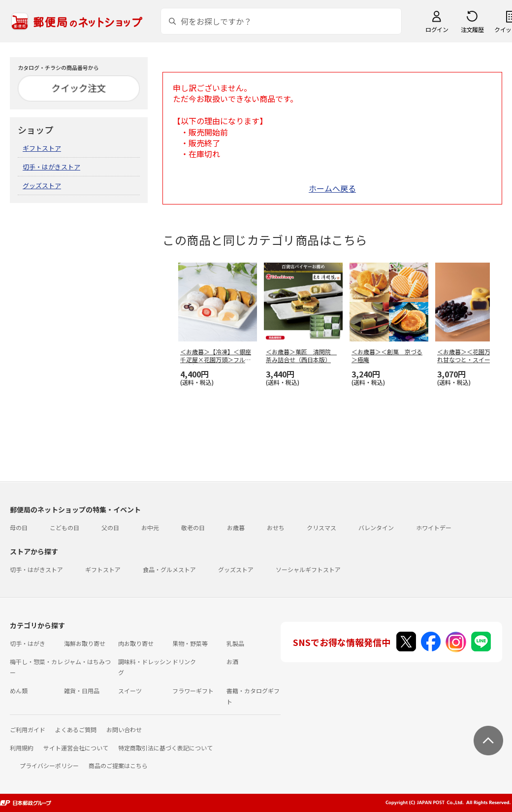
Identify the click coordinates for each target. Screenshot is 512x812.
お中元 (150, 527)
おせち (276, 527)
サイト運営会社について (76, 748)
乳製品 (235, 643)
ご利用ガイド (28, 729)
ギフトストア (42, 148)
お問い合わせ (124, 729)
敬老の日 (193, 527)
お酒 (232, 661)
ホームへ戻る (332, 188)
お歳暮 (236, 527)
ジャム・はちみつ (87, 661)
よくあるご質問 (76, 729)
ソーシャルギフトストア (308, 569)
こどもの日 (64, 527)
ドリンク (184, 661)
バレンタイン (376, 527)
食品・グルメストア (169, 569)
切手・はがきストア (51, 167)
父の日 (110, 527)
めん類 (19, 691)
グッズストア (42, 186)
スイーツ (130, 691)
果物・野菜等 (190, 643)
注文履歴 (472, 29)
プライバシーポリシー (49, 765)
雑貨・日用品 (82, 691)
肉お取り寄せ (136, 643)
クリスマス (321, 527)
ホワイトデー (434, 527)
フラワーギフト (193, 691)
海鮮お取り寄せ (85, 643)
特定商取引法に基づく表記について (165, 748)
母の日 (19, 527)
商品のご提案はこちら (118, 765)
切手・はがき (28, 643)
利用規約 (22, 748)
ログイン (437, 29)
